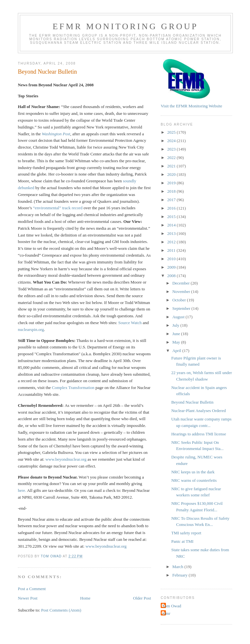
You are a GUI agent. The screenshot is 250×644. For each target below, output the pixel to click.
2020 (172, 174)
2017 (172, 200)
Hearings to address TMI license (199, 434)
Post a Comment (32, 589)
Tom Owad (172, 606)
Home (85, 598)
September (182, 308)
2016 (172, 208)
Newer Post (28, 598)
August (179, 317)
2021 (172, 166)
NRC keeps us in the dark (193, 472)
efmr (166, 613)
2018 (172, 191)
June (177, 334)
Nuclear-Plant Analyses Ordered (198, 411)
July (176, 325)
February (181, 575)
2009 (172, 267)
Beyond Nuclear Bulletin (192, 402)
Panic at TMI (182, 541)
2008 (172, 276)
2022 (172, 158)
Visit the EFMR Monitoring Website (191, 106)
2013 (172, 233)
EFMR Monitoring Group (125, 26)
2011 (172, 250)
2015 (172, 217)
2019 (172, 183)
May (177, 342)
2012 (172, 242)
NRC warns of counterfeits (194, 480)
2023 (172, 149)
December (182, 283)
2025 (172, 132)
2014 (172, 225)
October (180, 300)
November (182, 292)
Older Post (142, 598)
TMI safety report (186, 533)
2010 (172, 259)
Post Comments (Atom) (61, 610)
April (177, 351)
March (178, 567)
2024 (172, 141)
